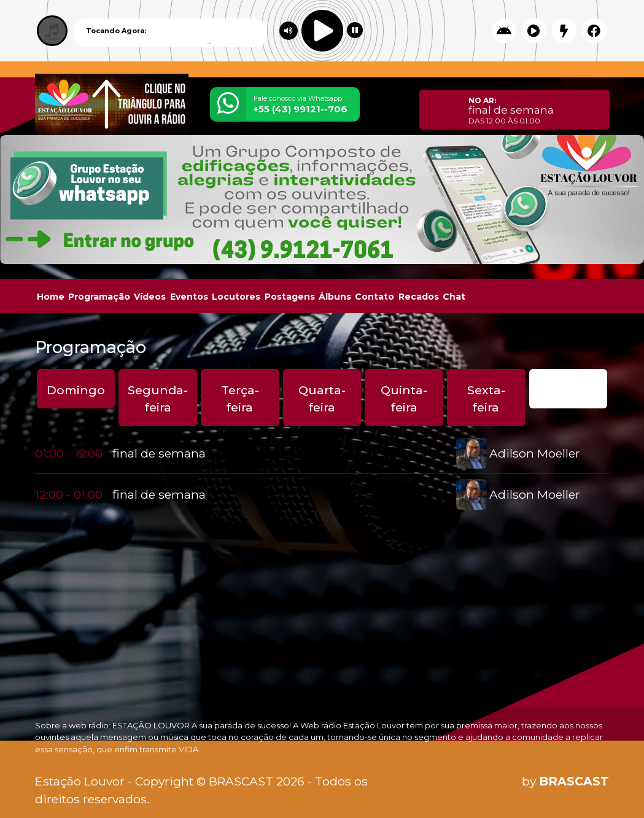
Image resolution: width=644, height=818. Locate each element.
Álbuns (335, 297)
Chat (454, 297)
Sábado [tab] (568, 390)
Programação (99, 297)
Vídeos (150, 297)
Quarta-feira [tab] (322, 399)
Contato (374, 297)
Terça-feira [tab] (240, 399)
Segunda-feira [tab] (158, 399)
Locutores (236, 297)
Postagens (290, 297)
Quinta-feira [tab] (404, 399)
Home (51, 297)
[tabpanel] (322, 474)
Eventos (189, 297)
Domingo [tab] (76, 390)
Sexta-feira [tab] (486, 399)
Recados (419, 297)
